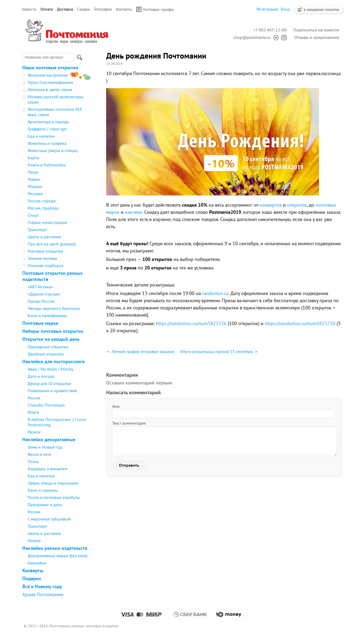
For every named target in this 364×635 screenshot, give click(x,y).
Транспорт (37, 230)
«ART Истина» (40, 287)
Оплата (47, 9)
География (103, 9)
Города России (41, 301)
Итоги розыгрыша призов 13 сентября (217, 351)
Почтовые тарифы (155, 9)
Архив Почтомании (43, 594)
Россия (34, 398)
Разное (34, 432)
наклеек (133, 212)
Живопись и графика (47, 143)
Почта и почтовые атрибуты (54, 497)
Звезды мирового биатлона (54, 308)
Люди (33, 172)
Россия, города (42, 201)
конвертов (271, 205)
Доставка (65, 9)
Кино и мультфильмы (47, 316)
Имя (116, 406)
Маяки (34, 179)
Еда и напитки (41, 136)
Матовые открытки (45, 251)
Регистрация (267, 9)
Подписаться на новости (316, 30)
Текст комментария (129, 423)
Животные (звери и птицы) (53, 150)
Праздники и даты (45, 505)
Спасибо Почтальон (46, 405)
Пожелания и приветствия (52, 391)
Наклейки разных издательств (55, 548)
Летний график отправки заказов (143, 351)
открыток (297, 205)
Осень (33, 461)
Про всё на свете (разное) (52, 244)
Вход (285, 9)
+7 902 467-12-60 (270, 30)
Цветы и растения (44, 237)
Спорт (33, 215)
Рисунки (35, 194)
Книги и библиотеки (47, 165)
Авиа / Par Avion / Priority (50, 369)
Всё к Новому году (42, 586)
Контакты (124, 9)
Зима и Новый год (45, 447)
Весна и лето (40, 454)
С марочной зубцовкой (49, 519)
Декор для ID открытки (49, 383)
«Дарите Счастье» (44, 294)
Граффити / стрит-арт (47, 129)
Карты (34, 158)
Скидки (83, 9)
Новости (29, 9)
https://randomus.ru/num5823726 (191, 323)
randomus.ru (215, 293)
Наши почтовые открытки (50, 67)
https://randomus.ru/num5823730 (300, 323)
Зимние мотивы (42, 258)
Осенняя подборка (45, 265)
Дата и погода (41, 376)
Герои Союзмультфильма (50, 82)
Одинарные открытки (48, 347)
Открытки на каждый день (51, 339)
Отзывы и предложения (317, 37)
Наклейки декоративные (49, 439)
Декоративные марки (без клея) (57, 556)
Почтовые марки (40, 323)
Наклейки (37, 563)
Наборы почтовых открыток (53, 331)
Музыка (35, 186)
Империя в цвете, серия (50, 89)
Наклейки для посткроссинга (53, 361)
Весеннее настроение (48, 75)
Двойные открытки (46, 354)
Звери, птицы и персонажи (53, 483)
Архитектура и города (48, 122)
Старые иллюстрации (47, 222)
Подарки (32, 578)
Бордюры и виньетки (47, 469)
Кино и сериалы (43, 490)
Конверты (33, 570)
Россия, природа (43, 208)
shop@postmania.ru (252, 37)
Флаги (33, 412)
